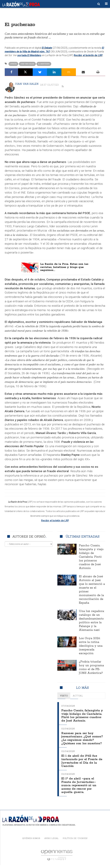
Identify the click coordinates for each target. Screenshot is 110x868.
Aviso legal (51, 841)
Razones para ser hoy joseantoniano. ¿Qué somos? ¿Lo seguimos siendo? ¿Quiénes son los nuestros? (81, 742)
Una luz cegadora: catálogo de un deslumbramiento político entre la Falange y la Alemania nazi (92, 621)
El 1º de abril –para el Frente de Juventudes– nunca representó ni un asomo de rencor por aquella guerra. (80, 789)
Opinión (13, 64)
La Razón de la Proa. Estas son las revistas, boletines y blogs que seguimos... (64, 268)
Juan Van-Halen (27, 64)
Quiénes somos (31, 841)
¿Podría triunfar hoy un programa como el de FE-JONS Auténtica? (91, 668)
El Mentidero (44, 64)
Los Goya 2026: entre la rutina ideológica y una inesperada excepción (91, 647)
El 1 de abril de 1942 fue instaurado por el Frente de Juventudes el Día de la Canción (81, 765)
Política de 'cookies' (75, 841)
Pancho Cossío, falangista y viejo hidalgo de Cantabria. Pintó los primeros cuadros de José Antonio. (91, 558)
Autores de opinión (30, 537)
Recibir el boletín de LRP (88, 55)
